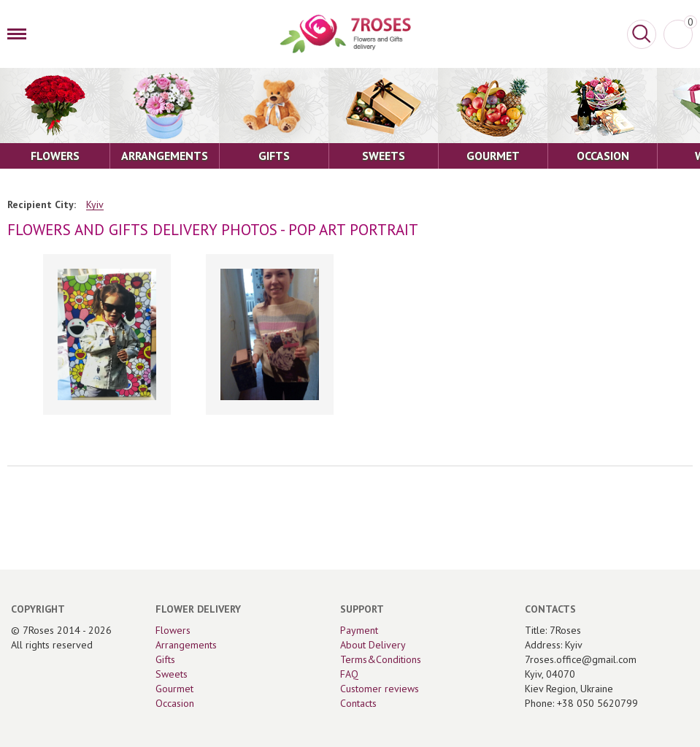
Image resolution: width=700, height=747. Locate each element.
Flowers (173, 630)
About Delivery (373, 645)
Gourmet (174, 689)
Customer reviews (380, 689)
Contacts (358, 703)
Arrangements (186, 645)
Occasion (175, 703)
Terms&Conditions (381, 659)
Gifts (165, 659)
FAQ (349, 674)
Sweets (172, 674)
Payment (359, 630)
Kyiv (95, 205)
